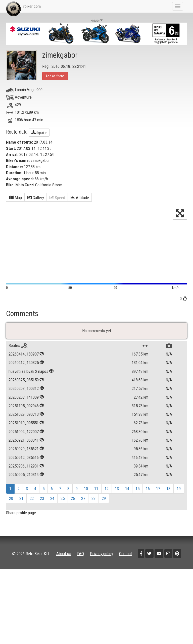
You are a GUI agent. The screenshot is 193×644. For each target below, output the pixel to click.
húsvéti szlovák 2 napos (28, 375)
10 (86, 492)
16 (148, 492)
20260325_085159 (24, 383)
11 (96, 492)
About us (64, 557)
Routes (18, 349)
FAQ (81, 557)
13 (117, 492)
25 (63, 502)
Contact (126, 557)
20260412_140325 (24, 366)
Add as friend (55, 76)
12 (107, 492)
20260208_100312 (24, 392)
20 (11, 502)
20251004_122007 (24, 435)
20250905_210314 (24, 478)
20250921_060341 (24, 443)
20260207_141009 (24, 400)
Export (39, 132)
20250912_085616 (24, 460)
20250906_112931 (24, 469)
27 (83, 502)
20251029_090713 (24, 418)
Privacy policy (102, 557)
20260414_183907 (24, 357)
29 (104, 502)
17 (158, 492)
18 (168, 492)
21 (21, 502)
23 (42, 502)
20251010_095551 (24, 426)
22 (32, 502)
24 (52, 502)
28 (93, 502)
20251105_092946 (24, 409)
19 (179, 492)
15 (137, 492)
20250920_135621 (24, 452)
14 (127, 492)
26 (73, 502)
